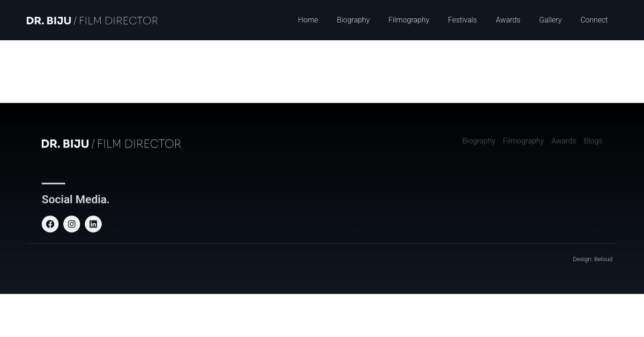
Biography (353, 20)
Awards (508, 20)
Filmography (409, 20)
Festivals (463, 20)
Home (308, 20)
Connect (594, 20)
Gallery (550, 20)
